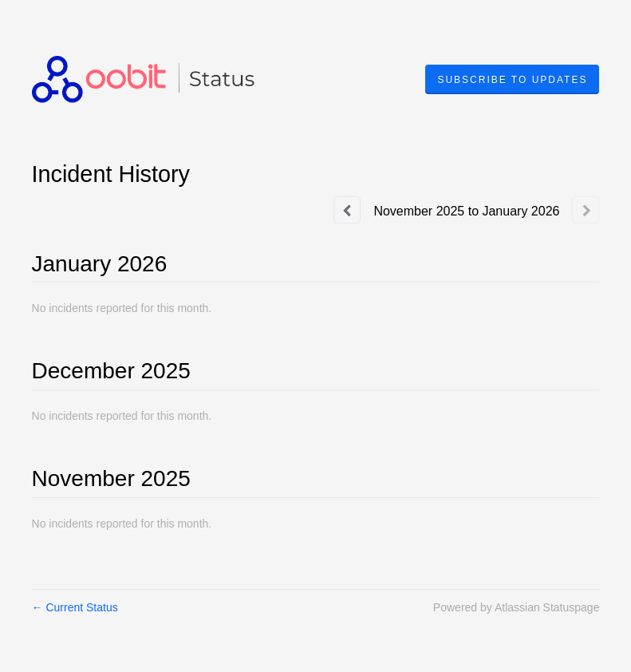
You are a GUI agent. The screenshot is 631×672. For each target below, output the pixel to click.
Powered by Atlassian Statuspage (517, 607)
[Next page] (586, 210)
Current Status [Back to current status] (75, 607)
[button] (512, 80)
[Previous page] (347, 210)
